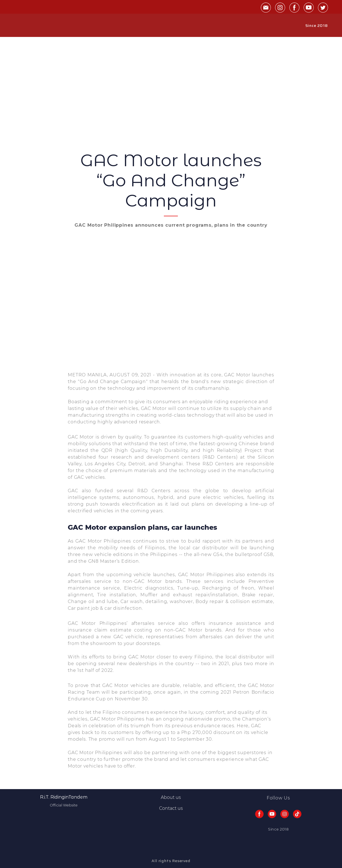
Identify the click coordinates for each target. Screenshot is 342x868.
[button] (266, 8)
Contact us (171, 808)
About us (171, 797)
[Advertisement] (171, 108)
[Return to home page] (27, 26)
